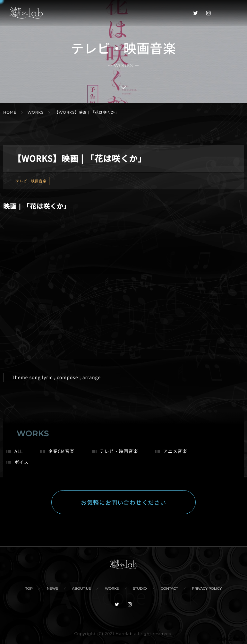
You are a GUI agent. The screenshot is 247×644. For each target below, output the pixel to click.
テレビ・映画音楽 (31, 181)
